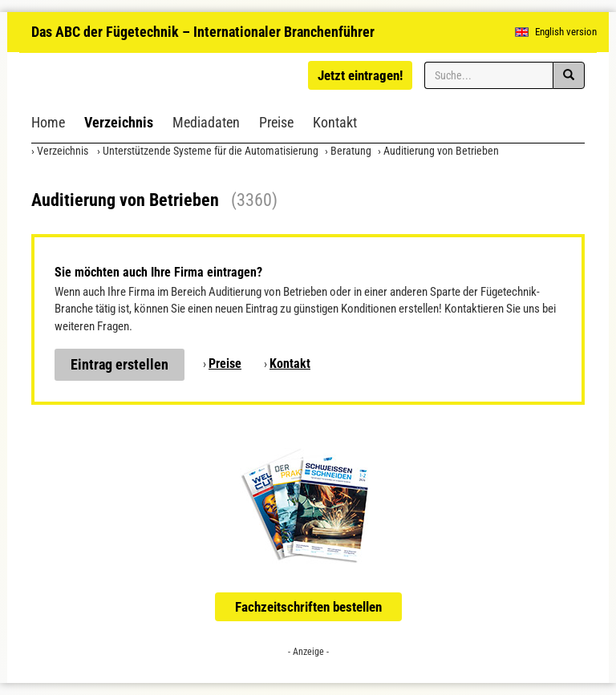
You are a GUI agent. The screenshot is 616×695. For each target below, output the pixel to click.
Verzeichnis (119, 122)
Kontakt (335, 122)
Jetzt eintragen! (360, 75)
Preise (276, 122)
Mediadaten (206, 122)
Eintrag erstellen (120, 364)
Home (48, 122)
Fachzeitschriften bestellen (308, 607)
